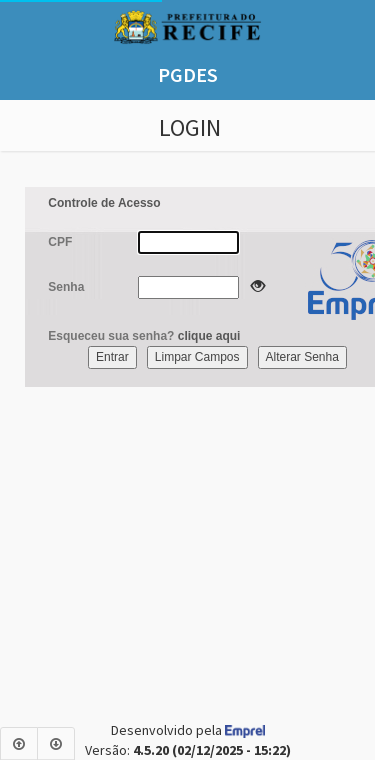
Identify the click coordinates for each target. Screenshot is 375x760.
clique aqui (209, 336)
